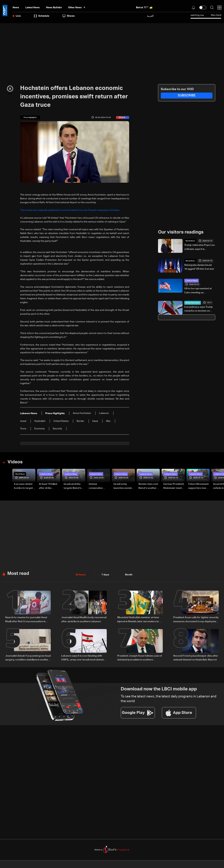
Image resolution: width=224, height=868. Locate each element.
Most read (18, 573)
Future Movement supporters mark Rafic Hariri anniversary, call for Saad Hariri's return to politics (198, 486)
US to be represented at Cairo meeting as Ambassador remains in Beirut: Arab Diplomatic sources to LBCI (198, 291)
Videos (15, 462)
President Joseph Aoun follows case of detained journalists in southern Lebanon (140, 658)
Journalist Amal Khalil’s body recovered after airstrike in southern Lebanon (84, 619)
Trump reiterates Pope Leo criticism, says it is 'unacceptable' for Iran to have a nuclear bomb (200, 247)
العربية (150, 16)
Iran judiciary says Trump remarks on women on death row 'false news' (199, 309)
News (16, 8)
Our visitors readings (181, 232)
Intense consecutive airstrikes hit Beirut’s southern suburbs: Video (98, 486)
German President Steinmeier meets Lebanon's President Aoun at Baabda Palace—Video (174, 486)
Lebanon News (192, 281)
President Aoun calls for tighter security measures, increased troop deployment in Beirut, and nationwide (196, 620)
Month (129, 575)
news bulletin (54, 8)
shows (69, 16)
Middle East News (193, 302)
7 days (105, 575)
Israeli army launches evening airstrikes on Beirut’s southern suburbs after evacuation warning (123, 486)
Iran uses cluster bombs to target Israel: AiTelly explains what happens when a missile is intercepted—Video (23, 486)
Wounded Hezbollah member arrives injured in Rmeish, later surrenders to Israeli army (138, 620)
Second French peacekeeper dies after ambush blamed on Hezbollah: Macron (196, 657)
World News (190, 241)
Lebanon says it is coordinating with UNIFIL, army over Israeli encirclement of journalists (83, 658)
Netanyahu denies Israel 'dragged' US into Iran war (199, 267)
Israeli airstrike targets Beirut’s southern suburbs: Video (74, 486)
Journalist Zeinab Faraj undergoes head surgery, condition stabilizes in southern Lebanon (28, 658)
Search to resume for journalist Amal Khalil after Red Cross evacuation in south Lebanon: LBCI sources (26, 620)
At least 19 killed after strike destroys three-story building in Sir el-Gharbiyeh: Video (48, 486)
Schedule (42, 16)
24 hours (81, 575)
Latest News (33, 8)
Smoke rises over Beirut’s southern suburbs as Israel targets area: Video (148, 486)
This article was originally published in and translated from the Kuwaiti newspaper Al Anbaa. (70, 210)
